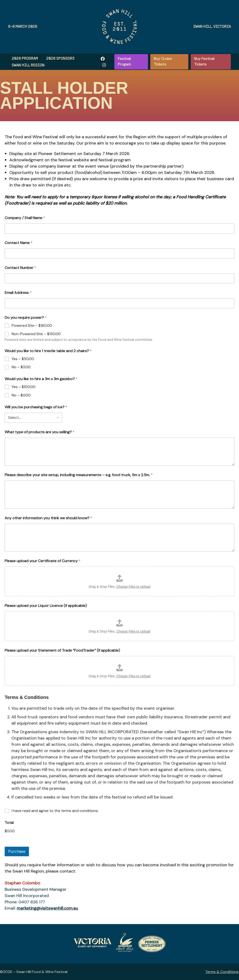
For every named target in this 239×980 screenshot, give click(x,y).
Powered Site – (32, 326)
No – (21, 367)
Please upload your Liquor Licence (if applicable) (46, 606)
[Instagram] (103, 65)
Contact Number (20, 268)
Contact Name (19, 243)
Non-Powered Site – (36, 334)
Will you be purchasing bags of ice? (36, 407)
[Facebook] (101, 59)
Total (9, 823)
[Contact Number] (119, 278)
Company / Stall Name (25, 218)
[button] (131, 62)
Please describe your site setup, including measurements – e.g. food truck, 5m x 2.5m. (79, 475)
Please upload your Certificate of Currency (43, 561)
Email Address (18, 293)
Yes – (23, 359)
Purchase (17, 851)
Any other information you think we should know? (48, 518)
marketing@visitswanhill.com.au (48, 908)
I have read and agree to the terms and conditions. (55, 811)
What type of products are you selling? (40, 432)
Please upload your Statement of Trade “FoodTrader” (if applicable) (62, 650)
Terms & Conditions (222, 972)
